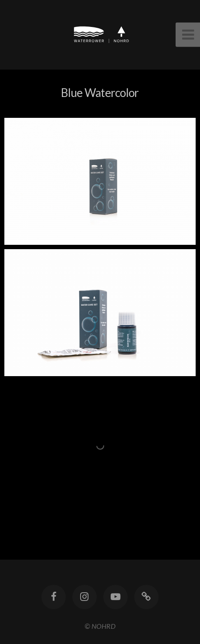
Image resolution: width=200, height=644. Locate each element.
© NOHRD (100, 626)
